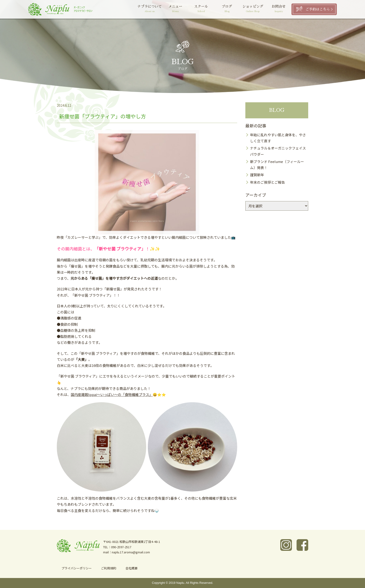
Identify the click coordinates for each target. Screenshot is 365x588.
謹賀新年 (257, 175)
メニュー (175, 9)
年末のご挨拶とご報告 (267, 182)
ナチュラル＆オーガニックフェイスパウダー (278, 151)
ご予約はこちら (318, 9)
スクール (201, 9)
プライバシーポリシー (77, 568)
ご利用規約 (109, 568)
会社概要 (132, 568)
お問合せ (279, 9)
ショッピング (253, 9)
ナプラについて (150, 9)
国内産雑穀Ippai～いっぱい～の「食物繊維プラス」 (112, 394)
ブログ (227, 9)
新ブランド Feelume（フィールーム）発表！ (277, 164)
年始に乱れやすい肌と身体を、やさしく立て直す (278, 138)
